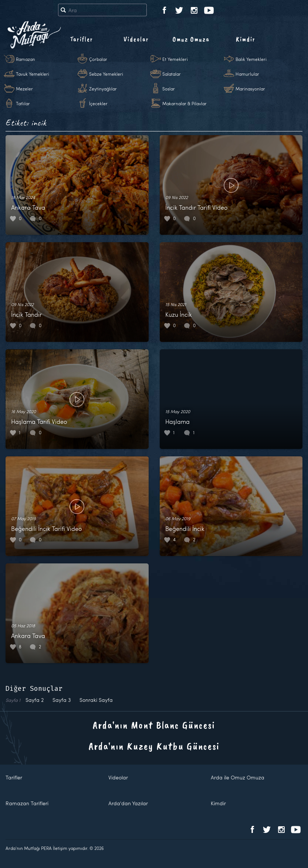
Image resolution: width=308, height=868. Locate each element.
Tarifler (82, 39)
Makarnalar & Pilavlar (185, 103)
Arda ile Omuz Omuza (238, 777)
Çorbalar (98, 59)
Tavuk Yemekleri (33, 74)
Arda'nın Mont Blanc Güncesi (154, 725)
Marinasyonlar (250, 89)
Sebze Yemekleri (106, 74)
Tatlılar (23, 103)
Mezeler (24, 89)
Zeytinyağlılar (103, 89)
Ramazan (26, 59)
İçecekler (98, 103)
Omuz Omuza (191, 39)
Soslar (169, 89)
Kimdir (246, 39)
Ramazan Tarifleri (27, 803)
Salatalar (172, 74)
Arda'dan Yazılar (128, 803)
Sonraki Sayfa (96, 700)
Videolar (136, 39)
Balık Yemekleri (251, 59)
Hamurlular (247, 74)
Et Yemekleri (175, 59)
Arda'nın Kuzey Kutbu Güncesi (154, 746)
